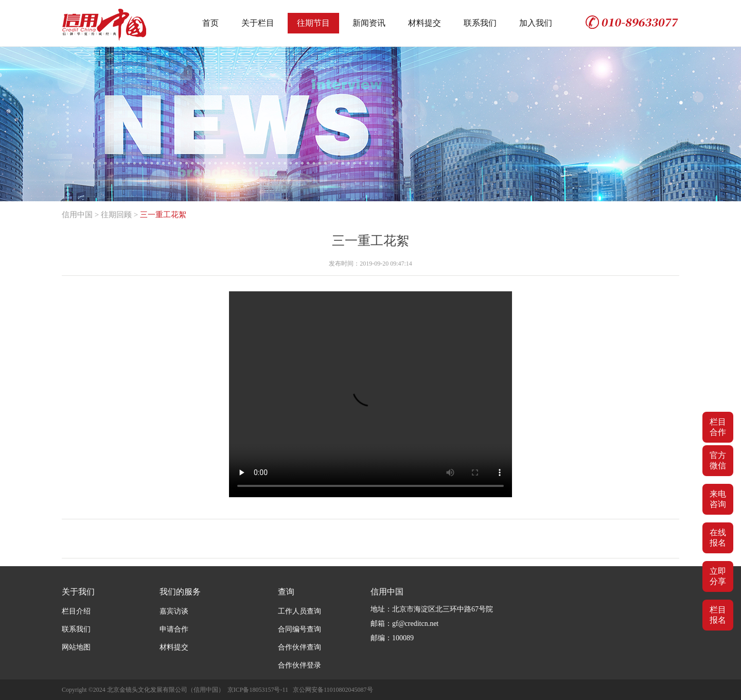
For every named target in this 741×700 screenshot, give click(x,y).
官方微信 (718, 460)
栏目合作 (718, 427)
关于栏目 (258, 23)
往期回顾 (116, 215)
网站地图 (76, 647)
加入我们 (536, 23)
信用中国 (77, 215)
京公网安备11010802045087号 (333, 690)
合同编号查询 (299, 629)
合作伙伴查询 (299, 647)
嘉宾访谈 (174, 611)
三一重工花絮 (163, 215)
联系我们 (480, 23)
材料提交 (425, 23)
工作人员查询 (299, 611)
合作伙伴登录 (299, 665)
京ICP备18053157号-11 (258, 690)
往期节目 (313, 23)
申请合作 (174, 629)
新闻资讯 (369, 23)
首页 (210, 23)
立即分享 (718, 576)
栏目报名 (718, 615)
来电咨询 (718, 499)
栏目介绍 (76, 611)
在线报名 (718, 538)
